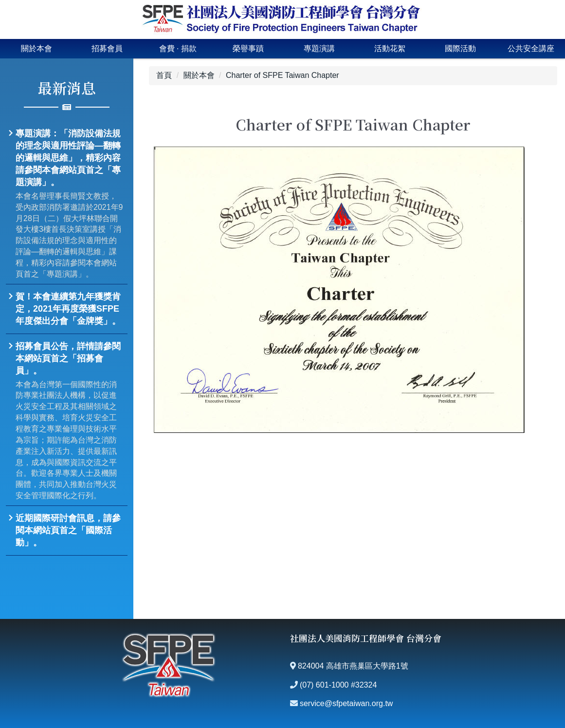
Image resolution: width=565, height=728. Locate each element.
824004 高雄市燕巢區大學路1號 (353, 666)
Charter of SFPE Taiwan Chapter (282, 75)
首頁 (164, 75)
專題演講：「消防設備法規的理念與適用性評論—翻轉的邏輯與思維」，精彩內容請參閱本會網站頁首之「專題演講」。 (68, 158)
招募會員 (107, 48)
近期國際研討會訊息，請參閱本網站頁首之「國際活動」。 (68, 530)
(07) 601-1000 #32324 (338, 685)
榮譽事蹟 (248, 48)
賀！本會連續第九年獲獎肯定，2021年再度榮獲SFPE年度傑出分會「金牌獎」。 (68, 309)
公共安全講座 (531, 48)
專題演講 (319, 48)
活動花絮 (390, 48)
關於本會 (36, 48)
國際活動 (460, 48)
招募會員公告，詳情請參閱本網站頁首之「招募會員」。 (68, 358)
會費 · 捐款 (178, 48)
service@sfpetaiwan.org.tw (346, 703)
